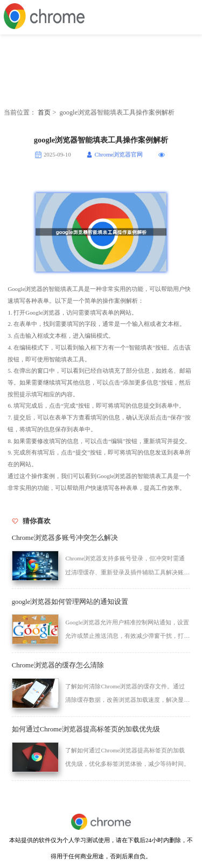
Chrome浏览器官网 (119, 154)
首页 (44, 112)
